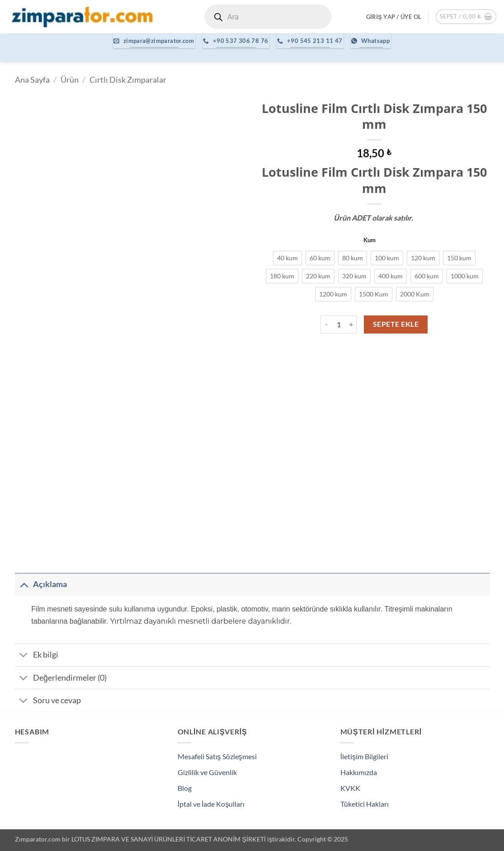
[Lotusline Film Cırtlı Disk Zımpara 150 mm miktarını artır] (351, 324)
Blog (185, 788)
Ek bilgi (37, 656)
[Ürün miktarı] (339, 324)
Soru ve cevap (48, 702)
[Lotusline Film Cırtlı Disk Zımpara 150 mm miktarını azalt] (326, 324)
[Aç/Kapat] (24, 584)
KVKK (350, 788)
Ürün (70, 80)
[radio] (287, 258)
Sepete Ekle (396, 324)
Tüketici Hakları (365, 804)
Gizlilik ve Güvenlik (207, 772)
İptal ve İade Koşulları (211, 804)
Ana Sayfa (32, 80)
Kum (370, 240)
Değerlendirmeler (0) (61, 679)
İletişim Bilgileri (364, 756)
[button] (394, 17)
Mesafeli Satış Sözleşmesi (217, 756)
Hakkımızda (359, 772)
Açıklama (41, 584)
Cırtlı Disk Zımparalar (128, 80)
